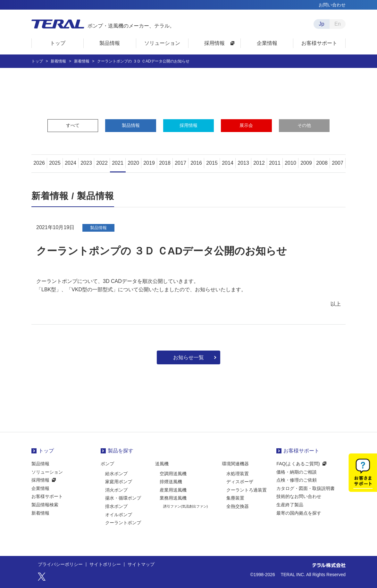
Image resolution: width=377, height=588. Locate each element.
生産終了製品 (290, 505)
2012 (259, 163)
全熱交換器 (238, 506)
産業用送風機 (173, 490)
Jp (322, 24)
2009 (306, 163)
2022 (102, 163)
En (338, 24)
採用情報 (188, 125)
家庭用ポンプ (119, 482)
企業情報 (40, 488)
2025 (55, 163)
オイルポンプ (119, 515)
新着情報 (40, 513)
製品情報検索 (45, 505)
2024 (71, 163)
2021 (118, 163)
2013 (243, 163)
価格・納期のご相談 (297, 472)
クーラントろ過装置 (247, 490)
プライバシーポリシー (60, 565)
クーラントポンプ (123, 523)
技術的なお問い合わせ (299, 496)
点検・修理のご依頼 (297, 480)
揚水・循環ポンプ (123, 498)
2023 (86, 163)
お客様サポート (47, 496)
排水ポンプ (116, 506)
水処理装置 (238, 474)
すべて (73, 125)
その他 (304, 125)
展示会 (246, 125)
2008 (322, 163)
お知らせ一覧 (188, 357)
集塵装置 (235, 498)
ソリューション (47, 472)
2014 (228, 163)
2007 (338, 163)
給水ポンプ (116, 474)
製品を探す (121, 451)
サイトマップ (141, 565)
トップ (46, 451)
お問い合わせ (332, 5)
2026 (39, 163)
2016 (196, 163)
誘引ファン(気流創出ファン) (185, 506)
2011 (275, 163)
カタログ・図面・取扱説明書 (306, 488)
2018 (165, 163)
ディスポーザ (240, 482)
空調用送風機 (173, 474)
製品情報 (131, 125)
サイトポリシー (105, 565)
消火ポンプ (116, 490)
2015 (212, 163)
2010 (290, 163)
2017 (180, 163)
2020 (133, 163)
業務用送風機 (173, 498)
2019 (149, 163)
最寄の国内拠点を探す (299, 513)
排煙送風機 (171, 482)
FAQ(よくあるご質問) (298, 464)
